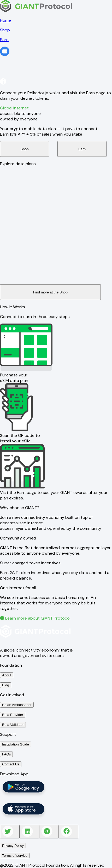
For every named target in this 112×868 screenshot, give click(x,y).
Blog (6, 685)
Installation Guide (16, 744)
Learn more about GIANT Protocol (35, 618)
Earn (82, 149)
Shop (24, 149)
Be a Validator (13, 725)
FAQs (6, 754)
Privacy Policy (13, 846)
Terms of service (15, 856)
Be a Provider (13, 715)
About (7, 675)
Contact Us (11, 764)
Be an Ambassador (17, 705)
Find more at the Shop (50, 292)
